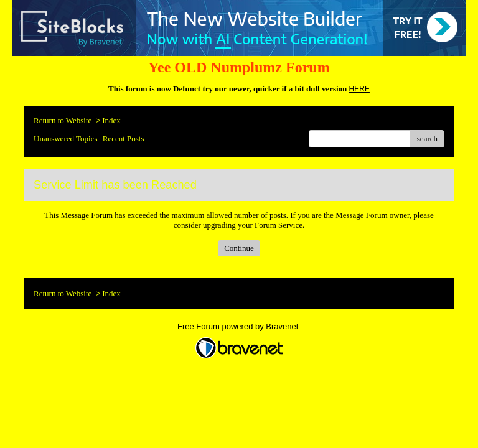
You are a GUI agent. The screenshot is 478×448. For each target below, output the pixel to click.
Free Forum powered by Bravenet (239, 326)
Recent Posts (124, 138)
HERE (359, 89)
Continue (239, 248)
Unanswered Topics (65, 138)
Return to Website (63, 120)
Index (111, 120)
